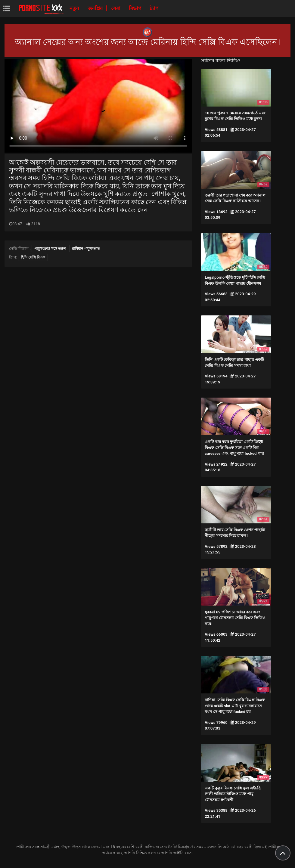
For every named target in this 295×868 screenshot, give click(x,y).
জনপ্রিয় (96, 8)
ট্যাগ (154, 8)
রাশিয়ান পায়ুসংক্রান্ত (86, 249)
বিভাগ (136, 8)
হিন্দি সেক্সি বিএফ (33, 257)
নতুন (75, 8)
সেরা (116, 8)
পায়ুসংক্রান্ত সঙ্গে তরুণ (50, 249)
